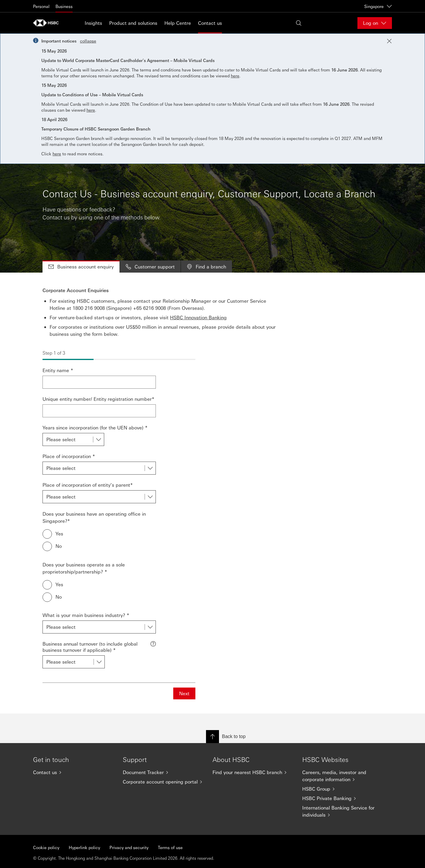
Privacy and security (129, 847)
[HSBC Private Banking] (342, 798)
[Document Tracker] (163, 772)
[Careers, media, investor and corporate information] (342, 776)
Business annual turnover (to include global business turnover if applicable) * (90, 647)
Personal (41, 6)
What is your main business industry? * (86, 615)
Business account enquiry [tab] (81, 267)
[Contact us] (73, 772)
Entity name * (58, 370)
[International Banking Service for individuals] (342, 811)
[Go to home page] (48, 23)
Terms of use (170, 847)
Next (184, 693)
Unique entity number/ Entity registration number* (98, 399)
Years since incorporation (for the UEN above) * (95, 428)
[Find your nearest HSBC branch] (253, 772)
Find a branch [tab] (206, 267)
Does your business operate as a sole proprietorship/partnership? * (84, 568)
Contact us (210, 23)
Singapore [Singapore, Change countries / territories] (378, 6)
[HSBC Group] (342, 789)
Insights (93, 23)
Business (64, 6)
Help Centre (178, 23)
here (235, 76)
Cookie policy (46, 847)
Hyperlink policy (84, 847)
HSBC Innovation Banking (198, 317)
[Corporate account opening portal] (163, 782)
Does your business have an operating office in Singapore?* (94, 517)
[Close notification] (389, 41)
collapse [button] (88, 41)
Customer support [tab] (150, 267)
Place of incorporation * (69, 456)
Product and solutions (133, 23)
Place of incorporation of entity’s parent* (88, 485)
